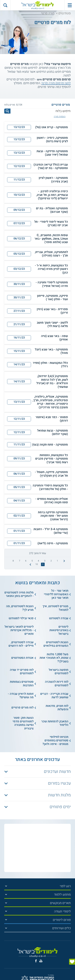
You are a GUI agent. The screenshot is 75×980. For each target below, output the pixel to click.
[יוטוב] (41, 961)
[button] (37, 127)
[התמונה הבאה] (30, 564)
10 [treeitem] (37, 564)
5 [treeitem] (32, 561)
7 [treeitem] (20, 561)
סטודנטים (65, 13)
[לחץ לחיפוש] (7, 111)
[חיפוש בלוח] (41, 111)
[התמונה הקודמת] (64, 561)
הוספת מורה (60, 117)
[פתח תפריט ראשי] (70, 5)
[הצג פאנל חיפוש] (5, 5)
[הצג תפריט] (6, 886)
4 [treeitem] (38, 561)
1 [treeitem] (57, 561)
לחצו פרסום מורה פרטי (56, 83)
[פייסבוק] (36, 961)
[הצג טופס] (72, 962)
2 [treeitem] (51, 561)
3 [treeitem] (45, 561)
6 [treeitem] (26, 561)
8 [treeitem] (13, 561)
